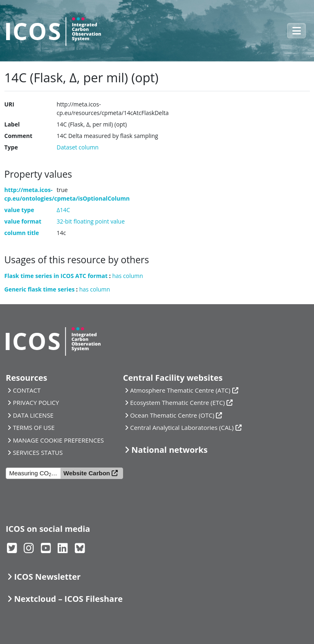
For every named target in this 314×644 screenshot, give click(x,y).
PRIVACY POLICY (36, 402)
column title (22, 233)
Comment (19, 136)
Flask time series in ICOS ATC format (56, 276)
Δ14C (64, 210)
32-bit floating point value (91, 221)
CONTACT (27, 390)
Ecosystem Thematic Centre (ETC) (177, 402)
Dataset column (78, 147)
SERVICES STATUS (38, 452)
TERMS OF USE (34, 427)
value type (19, 210)
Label (12, 124)
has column (127, 276)
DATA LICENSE (33, 415)
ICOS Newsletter (47, 577)
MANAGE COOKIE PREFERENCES (58, 440)
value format (23, 221)
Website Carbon (87, 473)
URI (9, 104)
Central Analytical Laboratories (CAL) (182, 427)
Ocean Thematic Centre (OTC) (172, 415)
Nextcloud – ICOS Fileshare (68, 599)
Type (11, 147)
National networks (169, 450)
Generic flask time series (40, 289)
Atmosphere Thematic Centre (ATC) (180, 390)
